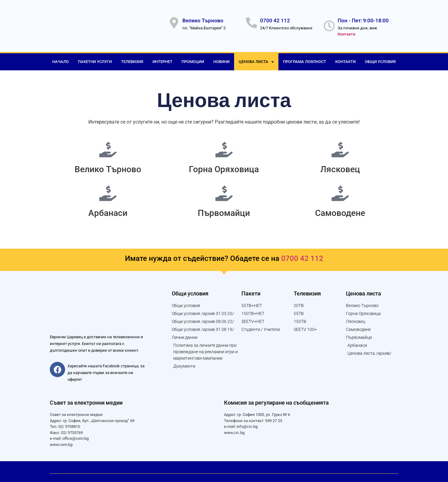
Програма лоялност (305, 59)
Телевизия (132, 59)
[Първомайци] (224, 190)
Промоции (193, 59)
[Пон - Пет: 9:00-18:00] (329, 24)
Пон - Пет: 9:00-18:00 (363, 19)
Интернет (162, 59)
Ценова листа (256, 59)
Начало (61, 59)
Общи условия (380, 59)
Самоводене (340, 210)
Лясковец (340, 166)
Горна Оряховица (224, 166)
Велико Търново (203, 19)
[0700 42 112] (252, 21)
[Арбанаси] (108, 190)
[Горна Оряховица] (224, 146)
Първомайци (224, 210)
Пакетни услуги (95, 59)
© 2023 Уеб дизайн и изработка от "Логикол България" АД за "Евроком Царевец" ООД (133, 467)
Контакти (345, 59)
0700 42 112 (275, 19)
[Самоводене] (340, 190)
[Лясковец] (340, 146)
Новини (221, 59)
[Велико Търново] (174, 21)
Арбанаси (108, 210)
